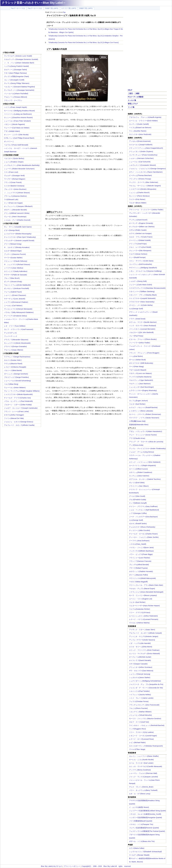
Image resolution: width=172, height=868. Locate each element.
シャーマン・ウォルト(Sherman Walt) (143, 773)
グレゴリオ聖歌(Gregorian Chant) (16, 76)
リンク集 (131, 107)
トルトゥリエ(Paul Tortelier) (139, 691)
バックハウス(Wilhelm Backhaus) (141, 551)
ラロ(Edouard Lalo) (11, 199)
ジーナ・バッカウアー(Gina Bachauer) (143, 517)
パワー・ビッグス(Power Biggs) (141, 554)
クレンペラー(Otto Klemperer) (140, 251)
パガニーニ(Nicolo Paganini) (14, 124)
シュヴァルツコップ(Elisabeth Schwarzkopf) (145, 852)
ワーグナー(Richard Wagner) (15, 179)
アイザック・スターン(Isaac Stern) (142, 630)
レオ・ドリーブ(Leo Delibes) (15, 326)
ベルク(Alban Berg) (11, 384)
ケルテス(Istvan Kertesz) (138, 254)
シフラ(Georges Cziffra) (138, 513)
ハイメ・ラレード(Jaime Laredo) (141, 698)
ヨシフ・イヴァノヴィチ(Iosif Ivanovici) (19, 329)
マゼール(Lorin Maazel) (138, 370)
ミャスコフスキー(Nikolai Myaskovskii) (18, 394)
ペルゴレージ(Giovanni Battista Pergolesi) (19, 87)
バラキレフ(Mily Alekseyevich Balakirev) (19, 312)
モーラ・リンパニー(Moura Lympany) (143, 595)
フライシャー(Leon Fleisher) (140, 558)
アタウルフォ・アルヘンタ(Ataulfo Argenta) (145, 117)
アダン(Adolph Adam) (12, 131)
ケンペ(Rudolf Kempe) (137, 257)
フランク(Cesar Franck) (13, 182)
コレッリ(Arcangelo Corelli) (14, 80)
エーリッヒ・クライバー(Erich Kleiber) (143, 121)
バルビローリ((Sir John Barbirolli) (141, 332)
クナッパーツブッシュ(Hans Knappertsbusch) (146, 148)
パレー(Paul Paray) (136, 336)
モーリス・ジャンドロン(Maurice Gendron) (145, 719)
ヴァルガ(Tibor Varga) (137, 749)
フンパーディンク (11, 336)
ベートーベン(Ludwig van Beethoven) (18, 114)
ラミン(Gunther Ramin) (138, 131)
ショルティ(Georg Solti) (138, 281)
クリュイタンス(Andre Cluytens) (141, 151)
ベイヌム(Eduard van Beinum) (140, 128)
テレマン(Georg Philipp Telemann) (17, 83)
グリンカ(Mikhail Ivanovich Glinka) (17, 213)
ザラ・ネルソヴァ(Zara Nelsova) (141, 671)
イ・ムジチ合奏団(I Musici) (139, 807)
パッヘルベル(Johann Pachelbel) (16, 94)
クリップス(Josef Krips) (138, 244)
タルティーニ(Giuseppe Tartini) (15, 70)
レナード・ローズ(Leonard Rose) (141, 739)
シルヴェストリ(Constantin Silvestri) (143, 165)
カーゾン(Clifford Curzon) (138, 469)
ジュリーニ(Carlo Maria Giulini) (141, 285)
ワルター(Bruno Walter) (138, 203)
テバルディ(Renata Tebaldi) (139, 855)
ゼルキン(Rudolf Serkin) (138, 524)
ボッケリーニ (9, 141)
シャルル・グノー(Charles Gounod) (17, 220)
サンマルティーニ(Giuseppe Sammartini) (19, 90)
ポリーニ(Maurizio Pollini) (138, 575)
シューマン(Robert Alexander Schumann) (19, 169)
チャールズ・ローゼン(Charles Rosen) (143, 534)
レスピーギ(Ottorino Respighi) (15, 367)
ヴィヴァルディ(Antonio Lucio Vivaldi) (18, 56)
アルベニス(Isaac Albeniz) (14, 350)
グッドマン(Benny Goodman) (140, 770)
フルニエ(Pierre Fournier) (138, 708)
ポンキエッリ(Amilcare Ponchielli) (17, 288)
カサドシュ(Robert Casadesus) (141, 472)
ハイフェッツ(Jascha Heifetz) (140, 695)
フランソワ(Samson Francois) (140, 561)
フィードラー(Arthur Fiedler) (140, 343)
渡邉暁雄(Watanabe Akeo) (139, 425)
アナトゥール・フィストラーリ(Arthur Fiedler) (146, 210)
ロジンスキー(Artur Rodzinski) (140, 134)
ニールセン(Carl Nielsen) (13, 306)
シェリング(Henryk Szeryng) (140, 674)
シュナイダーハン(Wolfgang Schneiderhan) (145, 681)
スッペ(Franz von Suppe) (13, 203)
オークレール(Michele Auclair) (140, 657)
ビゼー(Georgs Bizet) (12, 230)
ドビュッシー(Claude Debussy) (16, 261)
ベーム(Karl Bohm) (136, 356)
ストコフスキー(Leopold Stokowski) (142, 298)
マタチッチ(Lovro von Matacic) (140, 373)
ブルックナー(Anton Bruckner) (15, 189)
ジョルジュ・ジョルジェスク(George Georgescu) (147, 169)
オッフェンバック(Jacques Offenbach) (18, 206)
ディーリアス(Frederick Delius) (15, 316)
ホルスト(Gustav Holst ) (13, 360)
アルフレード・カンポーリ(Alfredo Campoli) (145, 633)
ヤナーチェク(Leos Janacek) (15, 299)
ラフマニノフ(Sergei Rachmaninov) (17, 357)
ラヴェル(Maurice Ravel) (13, 364)
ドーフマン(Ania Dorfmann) (139, 541)
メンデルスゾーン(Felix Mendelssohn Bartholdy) (22, 165)
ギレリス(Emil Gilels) (137, 483)
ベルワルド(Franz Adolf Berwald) (16, 145)
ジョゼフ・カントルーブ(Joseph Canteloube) (21, 408)
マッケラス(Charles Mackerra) (140, 377)
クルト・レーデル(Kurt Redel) (140, 247)
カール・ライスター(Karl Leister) (141, 763)
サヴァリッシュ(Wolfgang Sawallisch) (143, 268)
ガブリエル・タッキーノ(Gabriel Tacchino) (145, 479)
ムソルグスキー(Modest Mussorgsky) (18, 234)
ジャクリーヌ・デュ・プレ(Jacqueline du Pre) (146, 684)
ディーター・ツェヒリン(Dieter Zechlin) (144, 537)
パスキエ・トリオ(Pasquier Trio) (141, 824)
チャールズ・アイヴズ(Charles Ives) (17, 398)
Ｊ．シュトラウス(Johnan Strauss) (17, 193)
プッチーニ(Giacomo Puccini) (15, 254)
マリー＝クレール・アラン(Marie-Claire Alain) (146, 585)
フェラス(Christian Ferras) (139, 701)
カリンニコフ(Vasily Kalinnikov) (16, 271)
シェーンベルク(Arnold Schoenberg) (17, 381)
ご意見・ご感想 (134, 93)
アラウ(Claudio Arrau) (137, 438)
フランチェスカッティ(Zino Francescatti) (144, 705)
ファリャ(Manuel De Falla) (14, 418)
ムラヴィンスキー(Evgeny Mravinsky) (143, 390)
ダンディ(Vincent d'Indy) (13, 282)
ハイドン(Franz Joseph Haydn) (16, 107)
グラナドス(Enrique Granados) (15, 346)
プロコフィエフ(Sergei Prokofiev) (16, 377)
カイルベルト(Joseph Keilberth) (141, 145)
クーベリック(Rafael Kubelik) (140, 240)
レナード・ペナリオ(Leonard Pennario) (144, 619)
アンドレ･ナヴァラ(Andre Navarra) (142, 640)
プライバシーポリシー (72, 866)
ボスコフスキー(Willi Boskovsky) (141, 363)
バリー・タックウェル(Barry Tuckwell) (143, 790)
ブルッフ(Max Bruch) (12, 278)
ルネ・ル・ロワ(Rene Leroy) (140, 794)
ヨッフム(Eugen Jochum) (138, 401)
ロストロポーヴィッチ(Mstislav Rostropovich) (146, 746)
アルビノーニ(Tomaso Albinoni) (16, 97)
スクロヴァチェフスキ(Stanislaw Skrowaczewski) (147, 288)
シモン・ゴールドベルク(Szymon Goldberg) (145, 271)
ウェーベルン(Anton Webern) (15, 388)
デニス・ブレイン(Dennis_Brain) (141, 787)
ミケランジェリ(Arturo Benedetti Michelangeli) (146, 592)
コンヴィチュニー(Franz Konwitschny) (143, 155)
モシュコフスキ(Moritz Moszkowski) (17, 343)
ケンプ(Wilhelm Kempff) (138, 503)
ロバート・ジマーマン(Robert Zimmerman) (145, 414)
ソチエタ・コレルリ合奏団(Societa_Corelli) (145, 814)
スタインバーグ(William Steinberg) (142, 291)
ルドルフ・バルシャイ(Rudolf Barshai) (143, 407)
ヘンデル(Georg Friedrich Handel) (16, 66)
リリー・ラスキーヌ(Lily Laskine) (141, 732)
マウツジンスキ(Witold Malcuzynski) (142, 578)
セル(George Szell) (136, 309)
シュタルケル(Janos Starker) (140, 677)
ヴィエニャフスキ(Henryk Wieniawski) (18, 309)
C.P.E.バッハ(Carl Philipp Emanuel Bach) (19, 138)
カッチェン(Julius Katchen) (139, 476)
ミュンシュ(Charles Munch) (139, 193)
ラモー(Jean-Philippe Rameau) (15, 73)
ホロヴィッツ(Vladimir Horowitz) (141, 571)
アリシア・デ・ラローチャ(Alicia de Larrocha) (146, 442)
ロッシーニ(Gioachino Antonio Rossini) (18, 117)
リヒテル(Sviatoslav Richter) (140, 609)
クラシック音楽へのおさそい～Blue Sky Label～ (34, 3)
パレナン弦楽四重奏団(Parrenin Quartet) (144, 828)
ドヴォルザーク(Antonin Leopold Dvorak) (19, 241)
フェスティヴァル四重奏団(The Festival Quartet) (147, 831)
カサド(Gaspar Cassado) (138, 664)
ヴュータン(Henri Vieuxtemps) (15, 217)
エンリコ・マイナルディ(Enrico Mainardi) (145, 654)
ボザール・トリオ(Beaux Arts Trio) (142, 841)
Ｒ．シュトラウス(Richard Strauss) (17, 264)
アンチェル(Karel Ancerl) (138, 220)
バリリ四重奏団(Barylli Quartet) (141, 821)
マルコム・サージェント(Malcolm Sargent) (145, 186)
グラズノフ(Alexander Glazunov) (16, 340)
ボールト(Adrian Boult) (137, 360)
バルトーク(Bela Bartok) (13, 370)
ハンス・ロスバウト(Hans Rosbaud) (143, 326)
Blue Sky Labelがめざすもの (51, 866)
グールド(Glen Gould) (137, 496)
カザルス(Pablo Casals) (138, 230)
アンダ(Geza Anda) (136, 445)
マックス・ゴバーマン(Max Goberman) (144, 182)
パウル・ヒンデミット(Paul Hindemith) (18, 401)
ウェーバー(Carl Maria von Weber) (17, 128)
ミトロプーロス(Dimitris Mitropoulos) (143, 189)
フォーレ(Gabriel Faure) (13, 292)
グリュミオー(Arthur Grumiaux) (141, 667)
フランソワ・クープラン (13, 100)
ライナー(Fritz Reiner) (137, 199)
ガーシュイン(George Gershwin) (16, 374)
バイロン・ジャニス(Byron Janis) (141, 547)
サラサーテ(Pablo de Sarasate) (16, 275)
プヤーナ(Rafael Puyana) (138, 568)
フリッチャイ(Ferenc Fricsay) (140, 179)
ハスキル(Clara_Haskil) (138, 544)
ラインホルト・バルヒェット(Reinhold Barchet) (147, 725)
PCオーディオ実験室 (136, 97)
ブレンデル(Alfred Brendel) (139, 565)
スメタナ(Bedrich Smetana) (14, 186)
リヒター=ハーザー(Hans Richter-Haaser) (144, 606)
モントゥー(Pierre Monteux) (139, 196)
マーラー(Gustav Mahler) (13, 258)
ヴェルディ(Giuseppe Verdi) (14, 176)
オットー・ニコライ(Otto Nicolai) (16, 135)
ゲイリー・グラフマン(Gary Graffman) (143, 506)
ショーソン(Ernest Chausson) (15, 295)
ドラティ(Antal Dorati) (137, 319)
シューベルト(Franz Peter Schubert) (17, 121)
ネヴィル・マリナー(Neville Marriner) (143, 322)
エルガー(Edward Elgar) (13, 251)
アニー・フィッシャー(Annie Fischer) (143, 435)
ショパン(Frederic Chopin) (14, 162)
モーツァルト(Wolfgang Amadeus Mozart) (19, 111)
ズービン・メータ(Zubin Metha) (141, 305)
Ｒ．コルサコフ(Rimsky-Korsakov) (17, 247)
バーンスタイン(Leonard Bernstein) (142, 329)
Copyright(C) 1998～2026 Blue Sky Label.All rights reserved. (106, 866)
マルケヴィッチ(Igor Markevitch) (141, 380)
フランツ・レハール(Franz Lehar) (16, 411)
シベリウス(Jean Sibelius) (14, 268)
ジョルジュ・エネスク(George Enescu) (19, 422)
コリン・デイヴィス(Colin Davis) (141, 261)
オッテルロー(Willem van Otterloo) (142, 227)
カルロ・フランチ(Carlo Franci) (141, 237)
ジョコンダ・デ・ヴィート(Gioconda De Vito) (146, 688)
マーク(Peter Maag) (136, 367)
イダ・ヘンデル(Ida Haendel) (140, 643)
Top (64, 12)
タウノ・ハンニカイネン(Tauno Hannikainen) (146, 172)
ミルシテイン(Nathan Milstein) (140, 712)
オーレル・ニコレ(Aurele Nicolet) (141, 760)
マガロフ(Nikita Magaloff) (138, 582)
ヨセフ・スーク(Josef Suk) (139, 722)
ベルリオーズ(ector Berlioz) (14, 158)
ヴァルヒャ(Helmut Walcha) (139, 623)
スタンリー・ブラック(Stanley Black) (143, 295)
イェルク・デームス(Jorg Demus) (142, 452)
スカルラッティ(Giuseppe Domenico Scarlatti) (21, 59)
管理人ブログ (133, 104)
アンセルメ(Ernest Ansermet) (140, 141)
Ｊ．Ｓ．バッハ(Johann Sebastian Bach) (19, 63)
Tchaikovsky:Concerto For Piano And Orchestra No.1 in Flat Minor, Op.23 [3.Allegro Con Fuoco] (84, 42)
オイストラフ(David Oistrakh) (140, 660)
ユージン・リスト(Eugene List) (141, 599)
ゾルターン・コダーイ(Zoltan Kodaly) (18, 405)
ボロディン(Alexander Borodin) (16, 210)
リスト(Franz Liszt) (11, 172)
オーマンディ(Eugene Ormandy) (141, 223)
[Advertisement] (22, 31)
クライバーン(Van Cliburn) (139, 486)
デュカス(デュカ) (10, 333)
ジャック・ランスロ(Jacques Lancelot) (144, 777)
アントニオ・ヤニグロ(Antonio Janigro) (144, 636)
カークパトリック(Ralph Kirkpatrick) (143, 465)
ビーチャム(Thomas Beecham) (140, 175)
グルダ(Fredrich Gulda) (138, 500)
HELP (130, 90)
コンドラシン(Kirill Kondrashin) (141, 264)
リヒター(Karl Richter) (137, 404)
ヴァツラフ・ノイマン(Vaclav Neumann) (144, 418)
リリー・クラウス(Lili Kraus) (140, 612)
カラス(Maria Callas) (137, 848)
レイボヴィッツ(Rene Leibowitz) (141, 411)
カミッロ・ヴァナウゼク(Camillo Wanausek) (146, 766)
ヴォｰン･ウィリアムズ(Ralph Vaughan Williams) (22, 391)
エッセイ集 (132, 100)
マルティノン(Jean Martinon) (140, 384)
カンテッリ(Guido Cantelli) (139, 124)
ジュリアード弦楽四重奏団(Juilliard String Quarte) (148, 811)
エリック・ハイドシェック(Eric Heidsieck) (145, 462)
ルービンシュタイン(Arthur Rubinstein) (144, 616)
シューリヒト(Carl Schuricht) (140, 162)
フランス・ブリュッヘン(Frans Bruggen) (144, 353)
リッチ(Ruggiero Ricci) (137, 729)
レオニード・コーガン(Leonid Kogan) (143, 736)
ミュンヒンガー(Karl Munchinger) (141, 387)
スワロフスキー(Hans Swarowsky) (142, 302)
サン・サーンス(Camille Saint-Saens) (18, 227)
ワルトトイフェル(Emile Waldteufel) (17, 285)
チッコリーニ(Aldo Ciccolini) (140, 530)
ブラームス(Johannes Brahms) (15, 196)
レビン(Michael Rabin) (137, 742)
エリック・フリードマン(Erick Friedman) (144, 650)
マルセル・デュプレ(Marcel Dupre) (142, 589)
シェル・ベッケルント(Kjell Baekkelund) (144, 510)
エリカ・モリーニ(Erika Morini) (141, 647)
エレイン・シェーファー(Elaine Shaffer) (144, 756)
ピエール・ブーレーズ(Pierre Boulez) (143, 339)
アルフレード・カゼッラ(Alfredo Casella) (19, 425)
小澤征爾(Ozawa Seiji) (137, 421)
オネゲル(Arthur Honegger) (14, 415)
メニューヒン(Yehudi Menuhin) (140, 715)
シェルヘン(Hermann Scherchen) (141, 158)
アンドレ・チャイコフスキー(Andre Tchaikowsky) (147, 449)
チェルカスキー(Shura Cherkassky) (142, 527)
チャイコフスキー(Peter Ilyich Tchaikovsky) (20, 237)
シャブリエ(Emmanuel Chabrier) (16, 302)
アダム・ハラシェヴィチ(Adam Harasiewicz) (146, 431)
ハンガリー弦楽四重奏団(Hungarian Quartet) (146, 818)
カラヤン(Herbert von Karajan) (140, 233)
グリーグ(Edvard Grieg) (13, 244)
